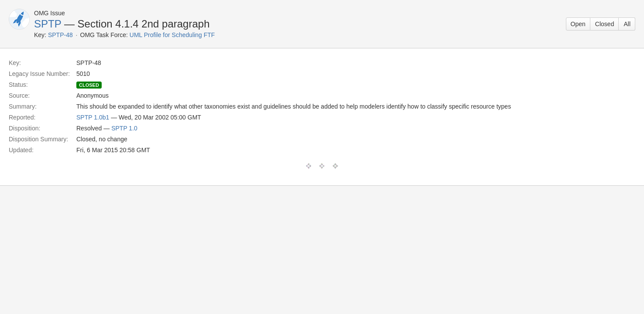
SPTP (48, 24)
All (627, 24)
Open (578, 24)
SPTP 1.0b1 (93, 117)
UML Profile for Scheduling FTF (172, 35)
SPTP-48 (60, 35)
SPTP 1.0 (124, 128)
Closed (605, 24)
